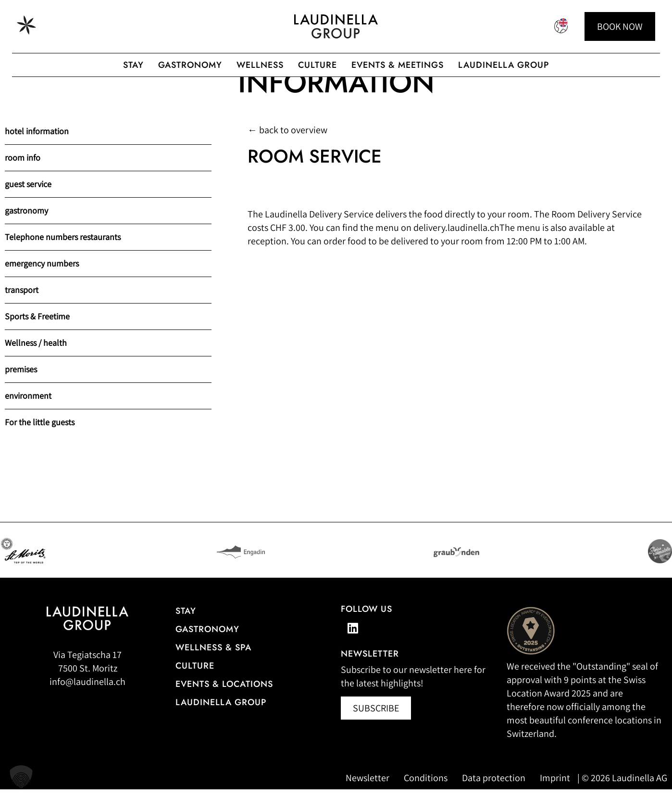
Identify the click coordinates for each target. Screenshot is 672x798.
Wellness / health (36, 351)
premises (21, 378)
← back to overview (287, 139)
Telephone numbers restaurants (63, 246)
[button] (21, 777)
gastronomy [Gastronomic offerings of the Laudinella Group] (190, 65)
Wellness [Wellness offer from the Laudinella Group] (260, 65)
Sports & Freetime (37, 325)
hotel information (37, 140)
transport (22, 298)
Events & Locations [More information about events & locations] (224, 693)
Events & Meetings (398, 65)
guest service (28, 193)
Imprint (555, 786)
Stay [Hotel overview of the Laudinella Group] (133, 65)
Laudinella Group (504, 65)
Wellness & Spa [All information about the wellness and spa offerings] (213, 656)
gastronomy (26, 219)
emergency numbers (42, 272)
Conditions (426, 786)
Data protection (494, 786)
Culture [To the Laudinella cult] (317, 65)
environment (28, 404)
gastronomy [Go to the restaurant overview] (207, 638)
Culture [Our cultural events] (195, 674)
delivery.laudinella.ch (456, 236)
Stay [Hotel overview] (186, 620)
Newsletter (367, 786)
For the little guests (40, 431)
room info (23, 166)
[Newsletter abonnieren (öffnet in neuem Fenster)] (376, 717)
